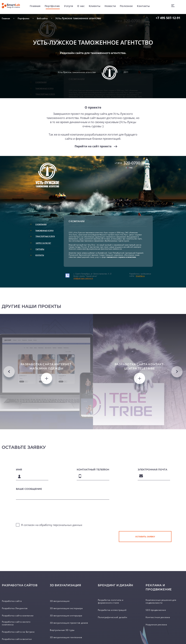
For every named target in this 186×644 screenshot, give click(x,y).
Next (177, 438)
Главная (40, 7)
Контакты (148, 7)
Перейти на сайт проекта (93, 146)
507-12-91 (168, 18)
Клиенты (99, 7)
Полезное (131, 7)
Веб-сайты (47, 18)
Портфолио (57, 7)
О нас (86, 7)
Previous (9, 438)
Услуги (73, 7)
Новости (115, 7)
